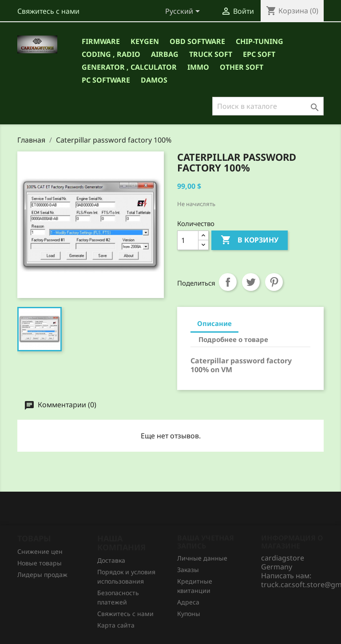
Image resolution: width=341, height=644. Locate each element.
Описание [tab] (214, 323)
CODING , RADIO (111, 54)
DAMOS (154, 80)
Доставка (111, 560)
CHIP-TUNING (260, 41)
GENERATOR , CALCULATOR (129, 67)
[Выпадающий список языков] (184, 12)
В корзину (250, 240)
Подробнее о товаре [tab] (233, 339)
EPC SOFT (259, 54)
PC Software (106, 80)
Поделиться (228, 282)
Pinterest (274, 282)
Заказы (188, 570)
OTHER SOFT (242, 67)
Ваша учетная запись (206, 542)
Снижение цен (40, 551)
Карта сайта (116, 625)
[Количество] (188, 240)
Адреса (188, 602)
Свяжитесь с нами (48, 11)
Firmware (101, 41)
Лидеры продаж (42, 574)
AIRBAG (165, 54)
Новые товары (40, 563)
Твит (251, 282)
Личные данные (202, 558)
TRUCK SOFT (211, 54)
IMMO (198, 67)
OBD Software (197, 41)
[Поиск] (268, 106)
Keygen (145, 41)
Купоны (189, 614)
